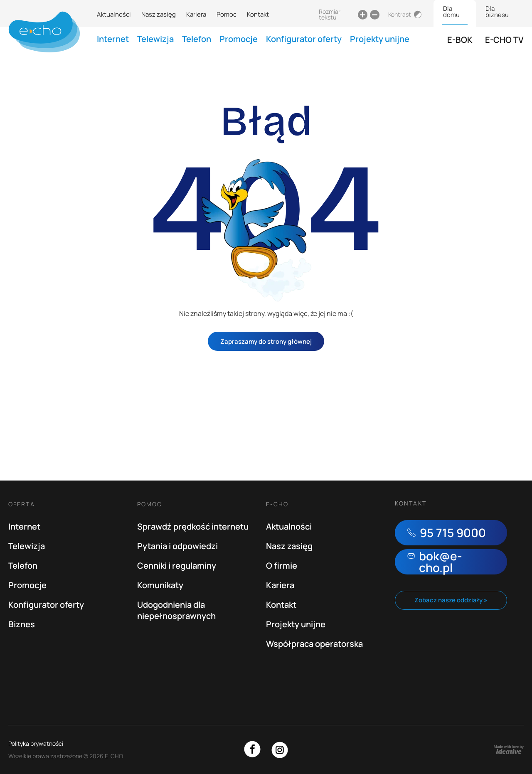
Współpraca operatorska (314, 644)
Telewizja (155, 39)
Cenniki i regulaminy (177, 566)
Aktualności (114, 14)
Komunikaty (160, 585)
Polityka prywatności (36, 743)
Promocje (239, 39)
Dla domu (451, 12)
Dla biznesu (497, 12)
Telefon (197, 39)
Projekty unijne (380, 39)
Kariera (196, 14)
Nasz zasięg (159, 14)
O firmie (282, 566)
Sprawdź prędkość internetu (193, 526)
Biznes (22, 624)
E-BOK (460, 40)
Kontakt (258, 14)
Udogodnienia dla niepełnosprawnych (176, 610)
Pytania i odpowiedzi (177, 546)
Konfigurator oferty (304, 39)
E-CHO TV (504, 40)
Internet (113, 39)
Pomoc (227, 14)
